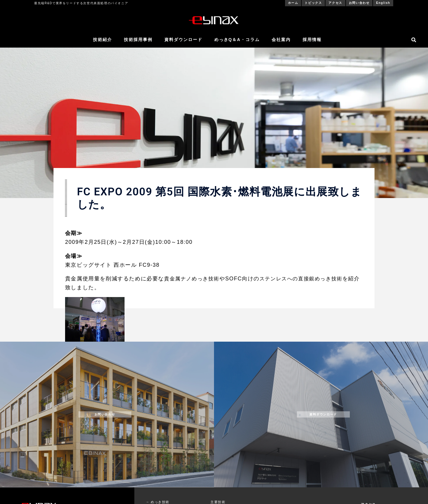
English (383, 3)
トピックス (313, 3)
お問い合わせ (359, 3)
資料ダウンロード (183, 40)
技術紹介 (103, 40)
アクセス (335, 3)
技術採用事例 (138, 40)
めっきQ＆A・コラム (237, 40)
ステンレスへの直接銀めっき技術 (306, 279)
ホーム (293, 3)
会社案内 (281, 40)
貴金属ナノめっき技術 (193, 279)
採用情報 (312, 40)
